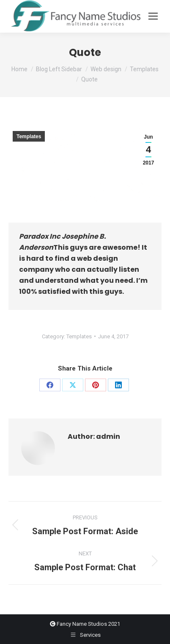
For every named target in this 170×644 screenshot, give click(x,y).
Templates (29, 137)
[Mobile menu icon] (153, 16)
